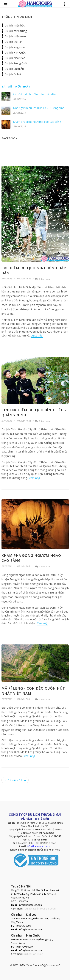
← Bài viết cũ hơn (15, 780)
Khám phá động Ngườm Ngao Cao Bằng (37, 122)
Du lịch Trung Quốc (16, 63)
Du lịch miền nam (15, 36)
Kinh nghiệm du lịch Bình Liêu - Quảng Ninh (39, 108)
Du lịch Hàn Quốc (15, 53)
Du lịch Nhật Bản (15, 58)
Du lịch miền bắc (15, 25)
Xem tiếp (37, 335)
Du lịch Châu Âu (14, 69)
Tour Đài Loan (48, 909)
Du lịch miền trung (16, 31)
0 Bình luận (42, 279)
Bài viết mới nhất (16, 86)
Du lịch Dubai (13, 74)
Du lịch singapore (15, 47)
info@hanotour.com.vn (39, 846)
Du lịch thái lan (13, 42)
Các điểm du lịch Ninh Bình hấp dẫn (34, 94)
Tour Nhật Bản (31, 909)
